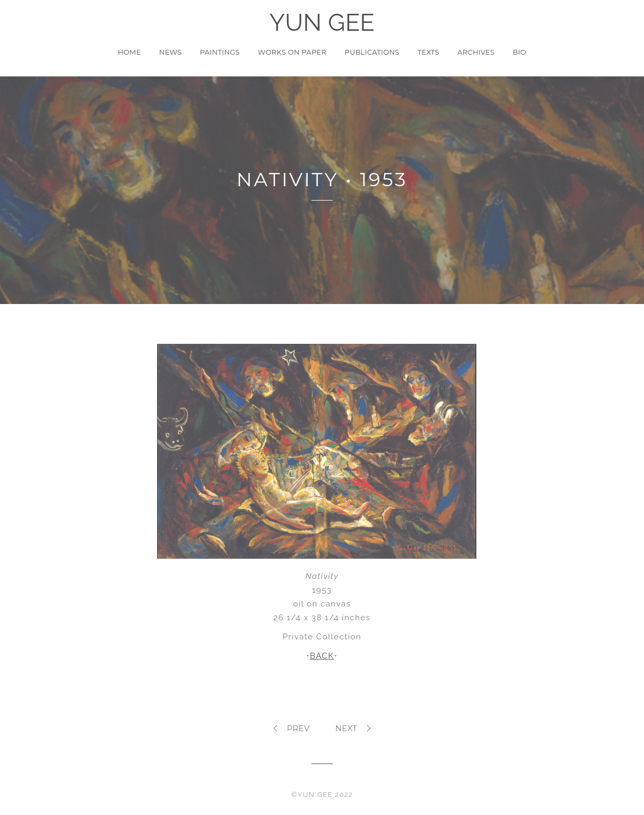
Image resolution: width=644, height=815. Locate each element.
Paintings (220, 52)
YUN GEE (322, 23)
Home (129, 52)
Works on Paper (292, 52)
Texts (428, 52)
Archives (476, 52)
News (171, 52)
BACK (322, 656)
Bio (520, 52)
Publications (372, 52)
